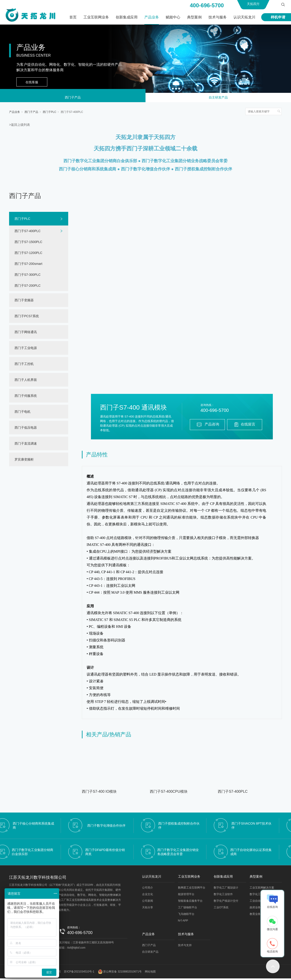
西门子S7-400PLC (72, 114)
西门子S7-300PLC (28, 276)
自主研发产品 (218, 98)
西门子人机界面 (26, 381)
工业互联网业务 (96, 17)
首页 (73, 17)
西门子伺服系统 (26, 397)
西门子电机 (23, 413)
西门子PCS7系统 (27, 318)
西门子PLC (49, 114)
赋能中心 (173, 17)
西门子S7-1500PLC (28, 243)
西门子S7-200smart (28, 265)
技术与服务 (218, 17)
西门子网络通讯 (26, 334)
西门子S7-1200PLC (28, 254)
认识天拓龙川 (244, 17)
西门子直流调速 (26, 445)
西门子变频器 (24, 302)
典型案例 (194, 17)
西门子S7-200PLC (28, 287)
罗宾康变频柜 (24, 461)
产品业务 (152, 17)
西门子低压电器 (26, 429)
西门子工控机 (24, 365)
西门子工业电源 (26, 349)
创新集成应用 (127, 17)
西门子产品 (73, 98)
